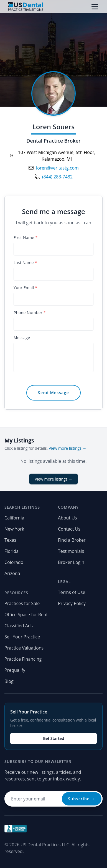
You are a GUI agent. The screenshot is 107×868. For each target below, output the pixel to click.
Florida (12, 551)
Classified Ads (19, 626)
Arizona (12, 573)
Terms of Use (72, 592)
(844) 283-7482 (57, 177)
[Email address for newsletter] (53, 799)
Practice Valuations (24, 648)
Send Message (53, 393)
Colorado (14, 562)
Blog (9, 681)
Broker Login (71, 562)
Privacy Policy (72, 603)
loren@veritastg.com (57, 168)
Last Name (25, 263)
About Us (67, 518)
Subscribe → (82, 799)
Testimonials (71, 551)
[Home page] (26, 7)
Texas (10, 540)
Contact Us (69, 529)
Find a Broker (72, 540)
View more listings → (68, 448)
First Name (26, 237)
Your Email (25, 288)
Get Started (53, 738)
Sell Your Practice (22, 637)
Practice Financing (23, 659)
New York (14, 529)
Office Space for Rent (26, 615)
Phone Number (30, 313)
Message (22, 338)
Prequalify (15, 670)
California (14, 518)
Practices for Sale (22, 603)
